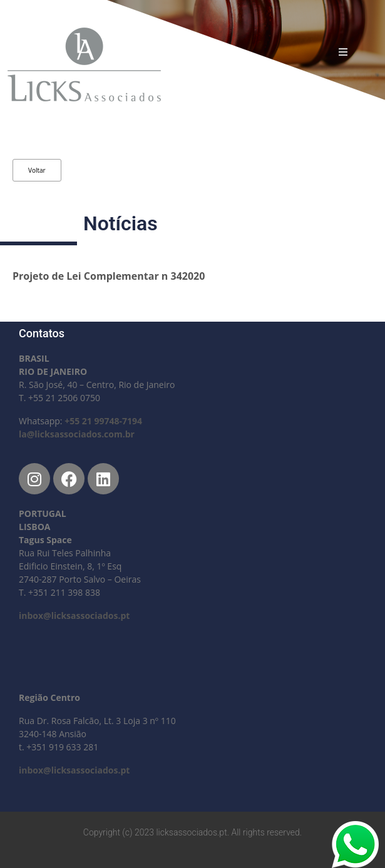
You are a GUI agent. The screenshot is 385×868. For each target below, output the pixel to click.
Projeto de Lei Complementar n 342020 (109, 276)
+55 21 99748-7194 (103, 421)
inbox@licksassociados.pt (74, 615)
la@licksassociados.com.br (77, 434)
